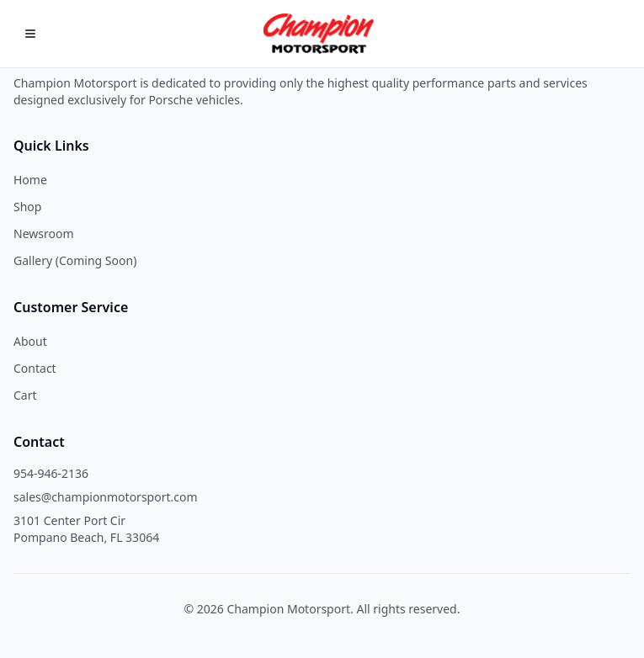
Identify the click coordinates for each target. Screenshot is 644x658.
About (30, 341)
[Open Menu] (30, 34)
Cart (25, 395)
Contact (35, 368)
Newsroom (44, 233)
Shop (27, 207)
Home (30, 180)
